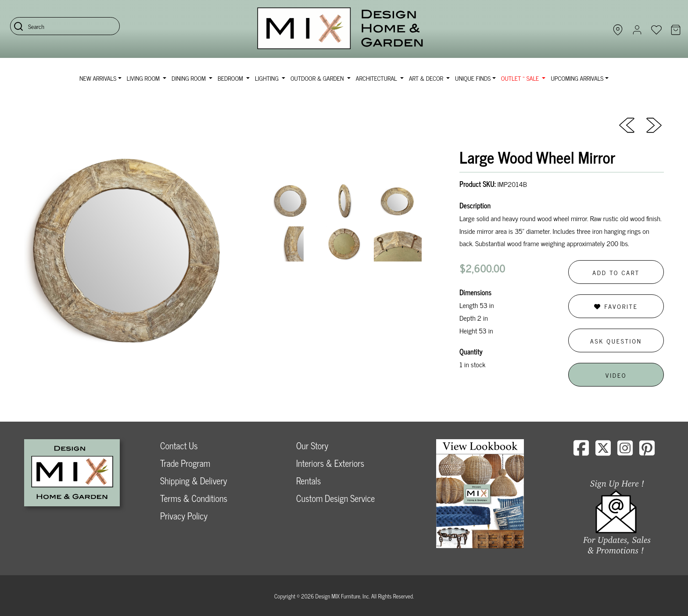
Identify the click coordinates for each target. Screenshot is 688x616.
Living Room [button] (144, 78)
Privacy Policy (184, 516)
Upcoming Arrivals (577, 78)
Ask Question (616, 341)
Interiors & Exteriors (330, 463)
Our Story (312, 446)
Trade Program (185, 463)
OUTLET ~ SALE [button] (521, 78)
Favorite (616, 306)
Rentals (308, 481)
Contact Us (179, 446)
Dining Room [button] (189, 78)
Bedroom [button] (231, 78)
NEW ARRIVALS (98, 78)
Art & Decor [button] (427, 78)
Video (616, 375)
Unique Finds (473, 78)
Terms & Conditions (194, 498)
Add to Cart (616, 272)
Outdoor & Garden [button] (318, 78)
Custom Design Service (335, 498)
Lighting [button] (267, 78)
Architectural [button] (377, 78)
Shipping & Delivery (193, 481)
